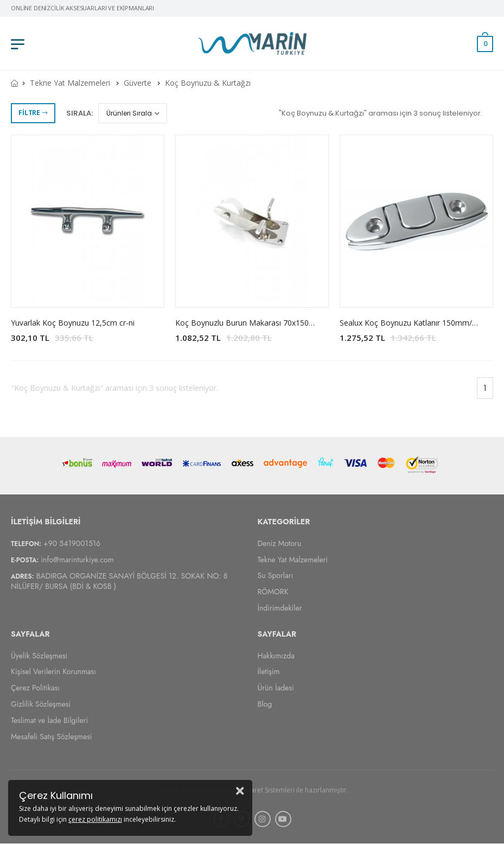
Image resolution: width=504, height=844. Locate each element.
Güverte (138, 83)
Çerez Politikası (35, 688)
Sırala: (79, 113)
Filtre (33, 113)
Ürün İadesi (276, 688)
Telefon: (26, 544)
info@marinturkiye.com (77, 560)
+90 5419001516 (72, 543)
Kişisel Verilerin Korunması (53, 672)
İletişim (269, 672)
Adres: (23, 577)
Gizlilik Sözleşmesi (41, 704)
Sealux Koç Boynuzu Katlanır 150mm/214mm (419, 323)
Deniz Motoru (280, 543)
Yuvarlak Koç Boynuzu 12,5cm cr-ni (73, 323)
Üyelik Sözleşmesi (39, 656)
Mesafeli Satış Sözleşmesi (51, 737)
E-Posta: (25, 560)
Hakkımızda (276, 656)
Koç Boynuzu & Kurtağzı (208, 83)
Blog (265, 704)
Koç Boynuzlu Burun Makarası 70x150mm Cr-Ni (259, 323)
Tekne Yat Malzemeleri (70, 83)
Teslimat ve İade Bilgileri (49, 720)
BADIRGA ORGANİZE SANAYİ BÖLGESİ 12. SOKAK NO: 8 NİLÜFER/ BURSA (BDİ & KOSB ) (119, 582)
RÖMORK (273, 592)
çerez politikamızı (95, 819)
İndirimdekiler (280, 608)
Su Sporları (276, 576)
